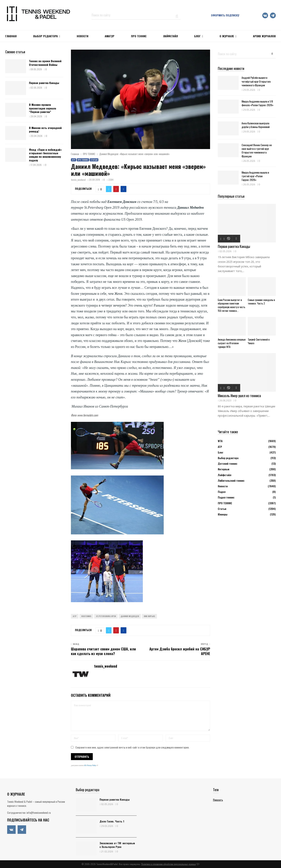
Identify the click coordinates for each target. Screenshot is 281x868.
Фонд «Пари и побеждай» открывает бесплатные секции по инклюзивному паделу (45, 155)
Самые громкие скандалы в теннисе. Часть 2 (261, 302)
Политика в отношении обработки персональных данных (169, 864)
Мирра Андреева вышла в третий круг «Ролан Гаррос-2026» (255, 176)
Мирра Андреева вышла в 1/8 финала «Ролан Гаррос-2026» (258, 103)
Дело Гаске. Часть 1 (112, 821)
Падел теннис (226, 497)
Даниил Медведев (130, 616)
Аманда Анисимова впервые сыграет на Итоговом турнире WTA (232, 343)
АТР (74, 160)
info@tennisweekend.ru (39, 812)
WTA (220, 441)
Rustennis (86, 616)
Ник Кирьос (149, 616)
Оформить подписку (225, 15)
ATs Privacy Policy (90, 765)
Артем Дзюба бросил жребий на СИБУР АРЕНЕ (180, 651)
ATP (75, 616)
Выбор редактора (46, 36)
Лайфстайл (225, 475)
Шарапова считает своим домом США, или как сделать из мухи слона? (103, 651)
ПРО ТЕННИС (139, 36)
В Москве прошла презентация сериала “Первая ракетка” (43, 108)
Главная (11, 36)
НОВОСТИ (83, 36)
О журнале (227, 36)
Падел (222, 492)
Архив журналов (264, 36)
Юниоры (223, 514)
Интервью (224, 469)
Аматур (110, 36)
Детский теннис (228, 463)
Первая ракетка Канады (44, 83)
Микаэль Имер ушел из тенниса (239, 396)
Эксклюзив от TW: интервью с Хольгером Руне (117, 845)
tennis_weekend (78, 180)
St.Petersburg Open (106, 616)
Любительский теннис (231, 480)
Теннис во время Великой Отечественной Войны (45, 63)
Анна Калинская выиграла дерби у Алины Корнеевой (256, 125)
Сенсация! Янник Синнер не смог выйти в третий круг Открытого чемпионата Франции (257, 150)
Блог (197, 36)
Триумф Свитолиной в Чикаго (259, 341)
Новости (223, 486)
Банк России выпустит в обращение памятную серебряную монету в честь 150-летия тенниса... (232, 305)
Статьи (94, 160)
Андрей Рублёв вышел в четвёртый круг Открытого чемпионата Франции (256, 81)
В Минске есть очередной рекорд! (45, 129)
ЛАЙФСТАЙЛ (170, 36)
